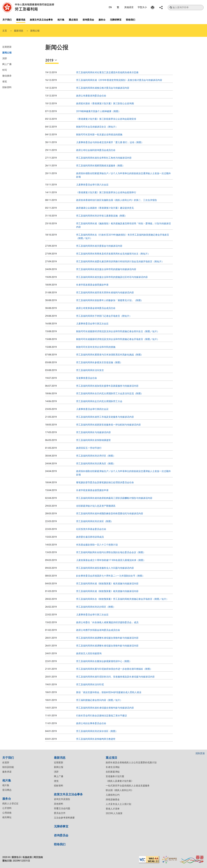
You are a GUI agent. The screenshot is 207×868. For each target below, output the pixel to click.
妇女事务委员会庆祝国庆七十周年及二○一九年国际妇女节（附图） (110, 576)
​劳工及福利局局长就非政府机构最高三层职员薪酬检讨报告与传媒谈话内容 (114, 498)
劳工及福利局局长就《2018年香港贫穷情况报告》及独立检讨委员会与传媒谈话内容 (119, 80)
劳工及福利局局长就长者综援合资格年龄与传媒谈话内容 (105, 708)
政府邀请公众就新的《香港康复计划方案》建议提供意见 (105, 208)
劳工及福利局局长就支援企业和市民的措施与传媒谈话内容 (106, 269)
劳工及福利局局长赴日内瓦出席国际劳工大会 (99, 401)
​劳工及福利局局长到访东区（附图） (95, 521)
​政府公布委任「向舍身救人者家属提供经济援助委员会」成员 (107, 622)
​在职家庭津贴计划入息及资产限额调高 (96, 506)
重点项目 (73, 19)
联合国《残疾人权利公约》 (120, 790)
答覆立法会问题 (62, 808)
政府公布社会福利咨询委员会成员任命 (96, 150)
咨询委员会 (88, 19)
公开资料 (7, 808)
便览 (5, 81)
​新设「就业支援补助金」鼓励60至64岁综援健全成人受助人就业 (109, 692)
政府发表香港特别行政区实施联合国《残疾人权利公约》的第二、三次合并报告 (117, 200)
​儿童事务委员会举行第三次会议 (92, 615)
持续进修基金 (113, 799)
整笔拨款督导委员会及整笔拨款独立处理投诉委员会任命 (105, 482)
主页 (5, 30)
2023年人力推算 (114, 813)
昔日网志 (7, 790)
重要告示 (16, 857)
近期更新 (7, 47)
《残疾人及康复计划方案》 (120, 781)
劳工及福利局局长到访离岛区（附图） (96, 464)
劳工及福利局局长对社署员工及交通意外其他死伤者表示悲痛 (107, 72)
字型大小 (142, 7)
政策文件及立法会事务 (41, 19)
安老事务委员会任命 (87, 378)
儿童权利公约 (113, 795)
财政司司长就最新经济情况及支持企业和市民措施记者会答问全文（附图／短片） (118, 331)
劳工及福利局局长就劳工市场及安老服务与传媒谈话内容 (105, 417)
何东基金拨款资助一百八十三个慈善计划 (97, 545)
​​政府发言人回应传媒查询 (89, 653)
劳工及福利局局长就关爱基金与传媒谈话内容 (99, 246)
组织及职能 (8, 767)
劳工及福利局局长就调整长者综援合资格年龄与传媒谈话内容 (107, 638)
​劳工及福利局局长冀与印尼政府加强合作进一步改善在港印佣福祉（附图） (114, 669)
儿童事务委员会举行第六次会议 (92, 185)
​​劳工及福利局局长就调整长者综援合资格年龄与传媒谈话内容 (107, 646)
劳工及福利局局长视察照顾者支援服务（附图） (100, 166)
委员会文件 (60, 813)
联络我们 (131, 19)
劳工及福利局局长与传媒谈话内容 (93, 432)
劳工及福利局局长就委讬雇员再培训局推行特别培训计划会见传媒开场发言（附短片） (120, 261)
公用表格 (7, 813)
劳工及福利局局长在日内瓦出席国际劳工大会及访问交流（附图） (110, 393)
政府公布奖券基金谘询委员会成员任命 (96, 308)
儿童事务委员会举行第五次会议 (92, 324)
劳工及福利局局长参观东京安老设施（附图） (99, 362)
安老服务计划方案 (115, 776)
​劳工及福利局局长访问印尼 (90, 685)
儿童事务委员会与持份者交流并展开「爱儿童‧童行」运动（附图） (110, 142)
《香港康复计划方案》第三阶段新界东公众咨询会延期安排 (106, 119)
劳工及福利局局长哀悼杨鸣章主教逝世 (96, 739)
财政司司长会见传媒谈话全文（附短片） (97, 127)
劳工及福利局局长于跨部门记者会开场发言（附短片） (104, 316)
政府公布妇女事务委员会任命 (91, 723)
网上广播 (7, 64)
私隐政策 (27, 857)
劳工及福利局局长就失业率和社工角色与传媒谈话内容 (104, 158)
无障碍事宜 (116, 19)
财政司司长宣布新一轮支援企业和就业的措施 (99, 135)
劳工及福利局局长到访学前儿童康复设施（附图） (102, 216)
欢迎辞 (6, 762)
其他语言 (129, 7)
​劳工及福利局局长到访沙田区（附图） (96, 607)
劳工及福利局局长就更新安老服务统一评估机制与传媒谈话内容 (108, 425)
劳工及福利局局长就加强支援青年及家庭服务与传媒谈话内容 (107, 386)
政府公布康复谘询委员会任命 (91, 96)
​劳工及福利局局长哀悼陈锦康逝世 (93, 440)
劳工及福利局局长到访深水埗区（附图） (97, 731)
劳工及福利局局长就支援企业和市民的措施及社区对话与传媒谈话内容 (112, 277)
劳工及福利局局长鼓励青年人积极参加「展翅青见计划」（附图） (110, 300)
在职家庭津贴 (113, 772)
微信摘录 (7, 76)
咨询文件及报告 (62, 799)
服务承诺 (7, 772)
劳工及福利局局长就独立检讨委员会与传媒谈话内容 (103, 88)
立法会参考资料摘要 (64, 818)
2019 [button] (50, 60)
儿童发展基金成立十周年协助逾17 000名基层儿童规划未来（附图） (111, 560)
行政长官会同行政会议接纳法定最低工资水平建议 (102, 716)
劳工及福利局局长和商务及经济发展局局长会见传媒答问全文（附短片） (113, 254)
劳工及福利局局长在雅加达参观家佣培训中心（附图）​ (104, 661)
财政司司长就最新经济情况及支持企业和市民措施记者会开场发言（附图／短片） (118, 339)
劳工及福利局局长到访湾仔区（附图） (96, 456)
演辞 (5, 58)
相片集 (61, 19)
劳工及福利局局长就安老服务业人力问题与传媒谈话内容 (105, 568)
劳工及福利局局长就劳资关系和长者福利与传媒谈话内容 (105, 293)
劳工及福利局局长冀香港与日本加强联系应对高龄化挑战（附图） (110, 355)
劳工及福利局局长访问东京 (90, 370)
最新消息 (21, 19)
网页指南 (38, 857)
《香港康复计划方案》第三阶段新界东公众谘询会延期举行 (106, 192)
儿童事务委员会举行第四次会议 (92, 409)
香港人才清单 (113, 809)
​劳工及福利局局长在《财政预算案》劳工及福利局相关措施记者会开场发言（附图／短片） (122, 599)
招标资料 (7, 87)
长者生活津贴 (113, 767)
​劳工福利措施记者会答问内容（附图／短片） (99, 700)
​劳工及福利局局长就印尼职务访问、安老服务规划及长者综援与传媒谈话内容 (115, 677)
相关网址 (7, 817)
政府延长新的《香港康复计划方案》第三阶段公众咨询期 (105, 103)
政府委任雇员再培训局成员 (90, 537)
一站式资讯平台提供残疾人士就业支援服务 (128, 786)
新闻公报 (7, 52)
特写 (5, 70)
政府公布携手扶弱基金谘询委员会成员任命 (98, 630)
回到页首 (200, 753)
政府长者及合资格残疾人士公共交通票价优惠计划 (131, 762)
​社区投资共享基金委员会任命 (91, 529)
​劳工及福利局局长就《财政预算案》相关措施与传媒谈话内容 (107, 584)
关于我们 (7, 19)
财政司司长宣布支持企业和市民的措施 (96, 347)
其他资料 (59, 804)
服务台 (102, 19)
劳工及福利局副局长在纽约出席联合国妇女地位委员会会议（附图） (111, 552)
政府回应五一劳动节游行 (89, 448)
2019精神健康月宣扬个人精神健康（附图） (98, 111)
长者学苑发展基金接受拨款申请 (92, 285)
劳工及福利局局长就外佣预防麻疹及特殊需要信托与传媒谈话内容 (110, 514)
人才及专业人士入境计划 (118, 804)
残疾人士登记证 (10, 804)
